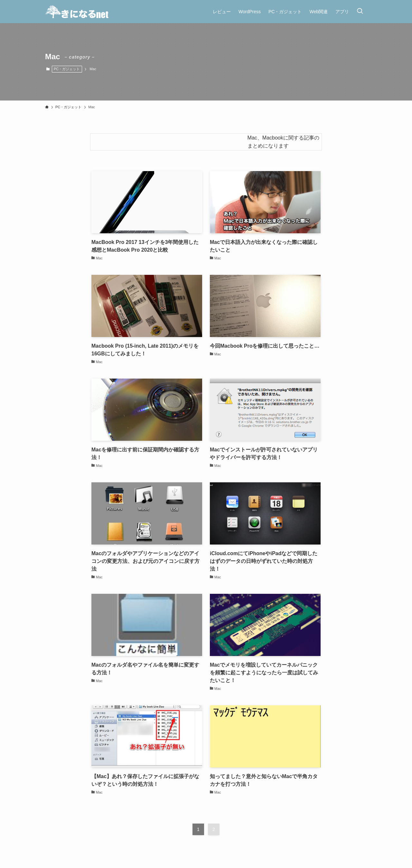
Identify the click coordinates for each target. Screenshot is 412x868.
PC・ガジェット (67, 69)
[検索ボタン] (360, 12)
